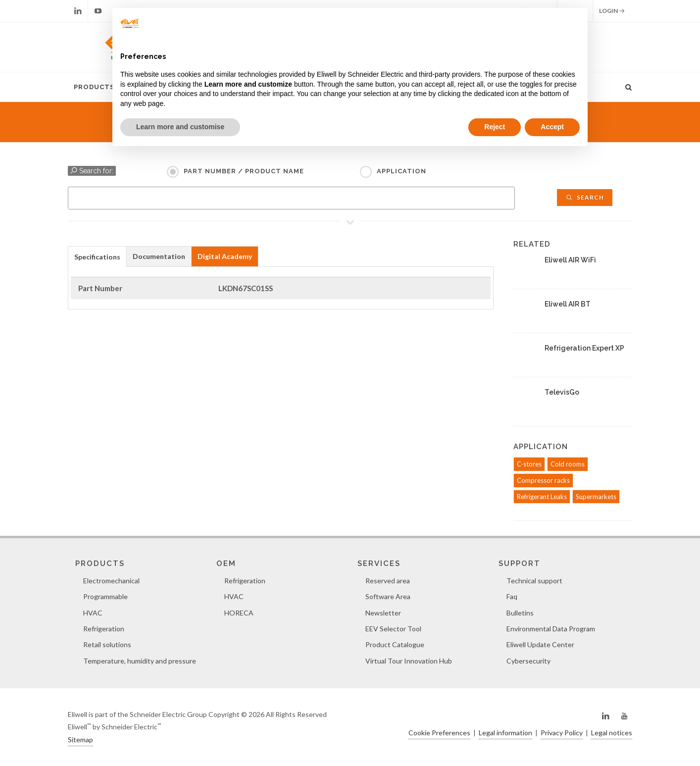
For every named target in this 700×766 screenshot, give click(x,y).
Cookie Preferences (439, 733)
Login (612, 11)
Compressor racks (543, 480)
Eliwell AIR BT (568, 304)
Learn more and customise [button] (180, 127)
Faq (512, 596)
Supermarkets (596, 497)
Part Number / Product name (244, 171)
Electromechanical (111, 581)
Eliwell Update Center (540, 644)
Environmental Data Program (551, 629)
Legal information (505, 733)
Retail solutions (107, 644)
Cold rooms (568, 464)
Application (401, 171)
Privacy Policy (562, 733)
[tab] (97, 256)
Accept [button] (552, 127)
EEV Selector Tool (393, 629)
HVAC (93, 613)
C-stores (529, 464)
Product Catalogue (395, 644)
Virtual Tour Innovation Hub (409, 661)
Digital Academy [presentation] (225, 256)
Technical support (534, 581)
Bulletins (520, 613)
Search (585, 197)
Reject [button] (495, 127)
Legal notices (612, 733)
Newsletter (383, 613)
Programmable (105, 596)
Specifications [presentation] (97, 257)
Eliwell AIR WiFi (570, 260)
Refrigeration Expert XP (584, 348)
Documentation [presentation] (159, 256)
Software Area (388, 596)
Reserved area (388, 581)
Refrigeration (104, 629)
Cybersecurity (528, 661)
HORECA (239, 613)
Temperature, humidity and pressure (140, 661)
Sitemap (80, 740)
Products (94, 87)
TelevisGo (562, 392)
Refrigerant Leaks (542, 497)
